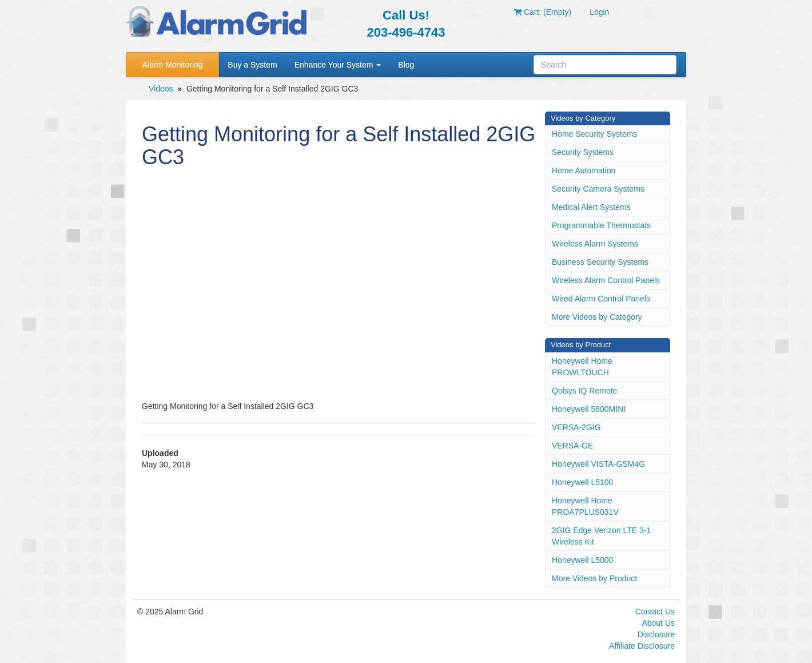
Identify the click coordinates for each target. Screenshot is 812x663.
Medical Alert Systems (591, 207)
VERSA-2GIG (576, 427)
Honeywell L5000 (582, 560)
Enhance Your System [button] (338, 65)
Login (599, 12)
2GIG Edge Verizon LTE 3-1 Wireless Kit (601, 536)
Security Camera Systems (598, 189)
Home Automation (584, 170)
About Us (658, 623)
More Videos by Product (594, 578)
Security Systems (583, 152)
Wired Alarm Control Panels (601, 299)
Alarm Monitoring (173, 65)
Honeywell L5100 (582, 482)
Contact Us (655, 612)
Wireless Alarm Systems (595, 244)
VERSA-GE (572, 446)
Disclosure (656, 634)
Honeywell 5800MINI (589, 409)
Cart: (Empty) (543, 12)
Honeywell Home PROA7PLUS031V (585, 506)
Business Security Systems (600, 262)
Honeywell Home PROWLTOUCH (582, 367)
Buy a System (252, 65)
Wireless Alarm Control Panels (606, 280)
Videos (161, 89)
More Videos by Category (597, 317)
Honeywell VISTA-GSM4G (598, 464)
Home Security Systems (594, 134)
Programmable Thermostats (601, 225)
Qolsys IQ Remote (584, 391)
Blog (406, 65)
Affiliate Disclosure (642, 646)
